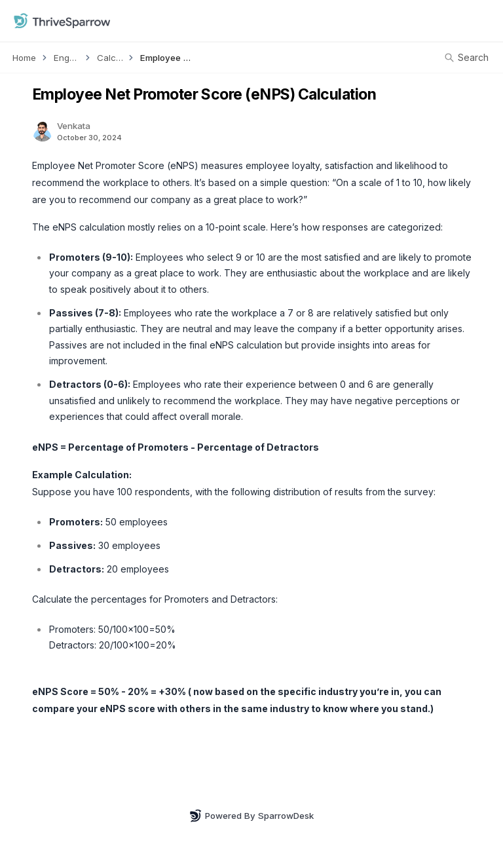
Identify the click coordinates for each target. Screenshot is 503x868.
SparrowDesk (286, 816)
